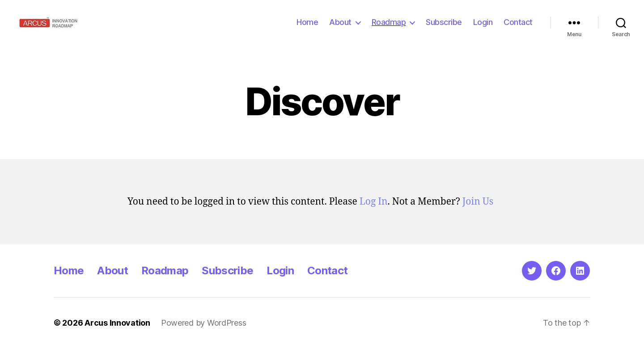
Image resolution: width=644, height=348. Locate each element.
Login (483, 22)
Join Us (478, 202)
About (340, 22)
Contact (518, 22)
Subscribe (444, 22)
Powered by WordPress (204, 323)
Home (307, 22)
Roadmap (389, 22)
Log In (374, 202)
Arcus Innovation (117, 323)
